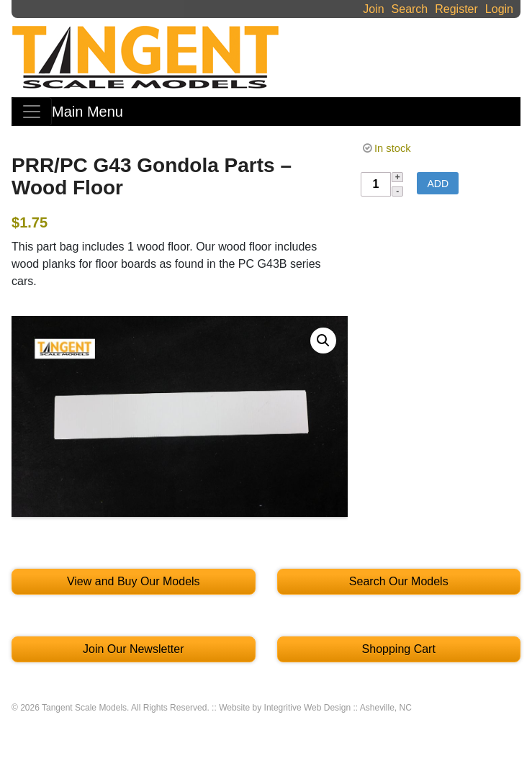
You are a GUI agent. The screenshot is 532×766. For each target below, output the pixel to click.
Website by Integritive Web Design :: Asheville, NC (315, 708)
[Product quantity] (376, 184)
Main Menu (87, 112)
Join (373, 9)
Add (438, 184)
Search (410, 9)
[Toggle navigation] (32, 112)
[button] (323, 341)
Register (456, 9)
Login (499, 9)
